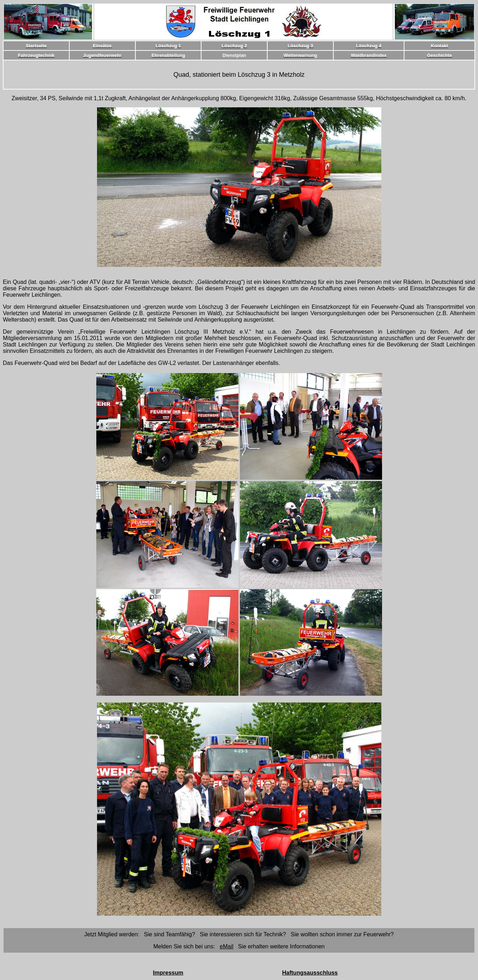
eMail (226, 946)
